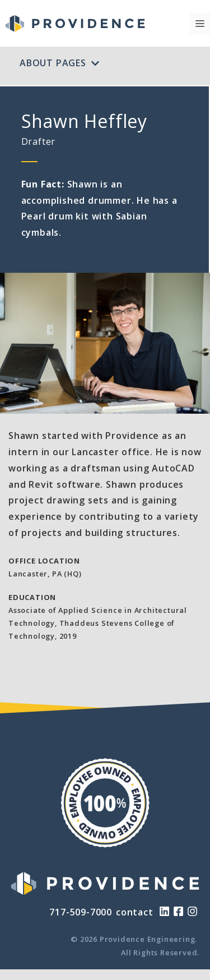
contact (135, 912)
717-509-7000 (81, 912)
